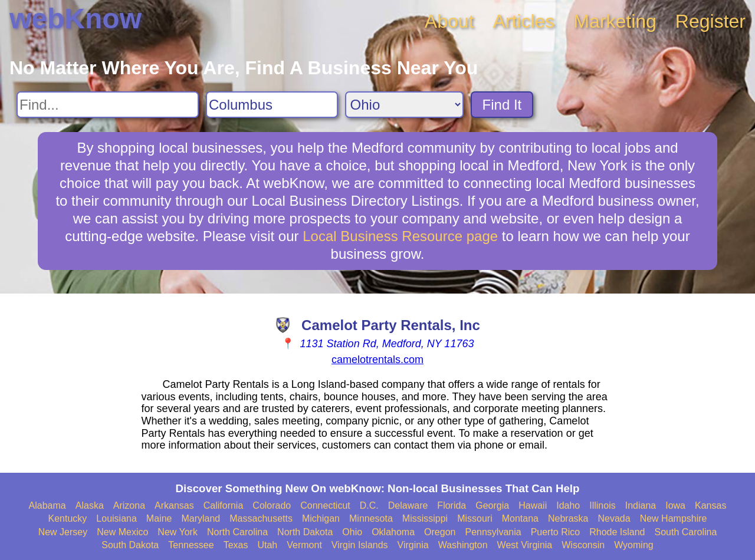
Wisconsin (583, 545)
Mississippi (425, 518)
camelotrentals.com (377, 360)
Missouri (475, 518)
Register (710, 21)
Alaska (90, 505)
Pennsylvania (493, 532)
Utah (267, 545)
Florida (452, 505)
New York (178, 532)
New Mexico (122, 532)
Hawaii (533, 505)
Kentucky (68, 518)
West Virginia (525, 545)
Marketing (615, 21)
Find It (502, 105)
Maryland (201, 518)
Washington (463, 545)
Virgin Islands (360, 545)
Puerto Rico (556, 532)
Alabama (47, 505)
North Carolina (237, 532)
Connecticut (325, 505)
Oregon (440, 532)
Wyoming (634, 545)
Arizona (129, 505)
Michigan (321, 518)
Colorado (272, 505)
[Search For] (108, 105)
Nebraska (568, 518)
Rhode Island (617, 532)
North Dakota (305, 532)
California (224, 505)
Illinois (602, 505)
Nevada (614, 518)
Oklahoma (393, 532)
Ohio (352, 532)
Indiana (641, 505)
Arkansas (174, 505)
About (449, 21)
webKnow (75, 19)
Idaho (568, 505)
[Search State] (404, 105)
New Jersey (63, 532)
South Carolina (686, 532)
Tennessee (191, 545)
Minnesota (371, 518)
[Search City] (272, 105)
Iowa (675, 505)
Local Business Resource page (400, 236)
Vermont (304, 545)
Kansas (710, 505)
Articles (523, 21)
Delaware (408, 505)
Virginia (413, 545)
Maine (159, 518)
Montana (520, 518)
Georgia (492, 505)
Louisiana (116, 518)
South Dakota (130, 545)
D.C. (369, 505)
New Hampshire (674, 518)
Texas (236, 545)
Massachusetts (261, 518)
